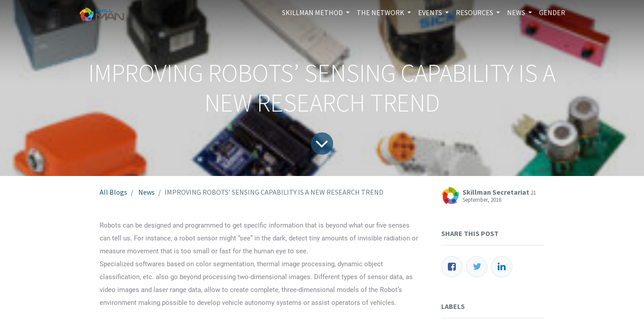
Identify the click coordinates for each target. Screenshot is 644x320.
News (147, 192)
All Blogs (113, 192)
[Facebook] (452, 267)
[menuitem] (552, 12)
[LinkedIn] (502, 267)
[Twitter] (477, 267)
